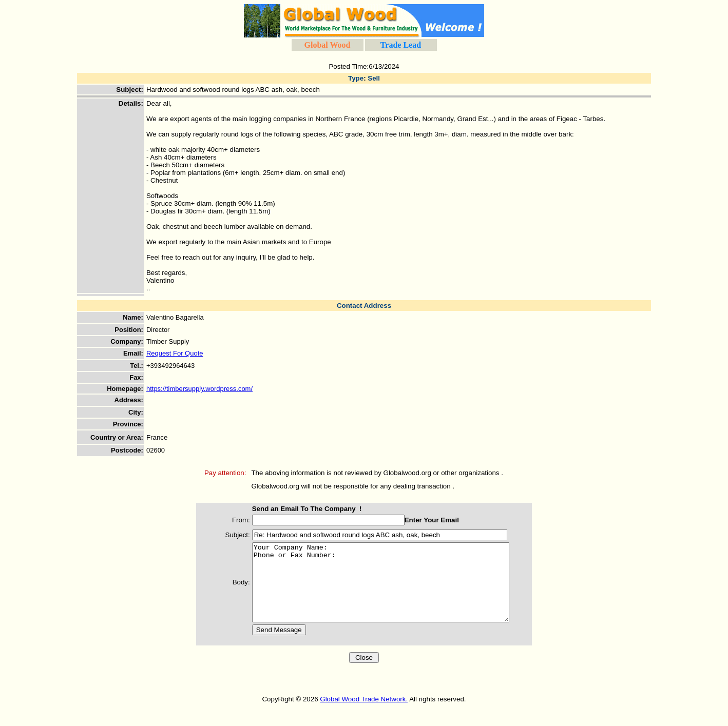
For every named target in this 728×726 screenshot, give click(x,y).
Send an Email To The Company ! (297, 509)
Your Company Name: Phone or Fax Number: (386, 590)
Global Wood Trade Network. (364, 714)
